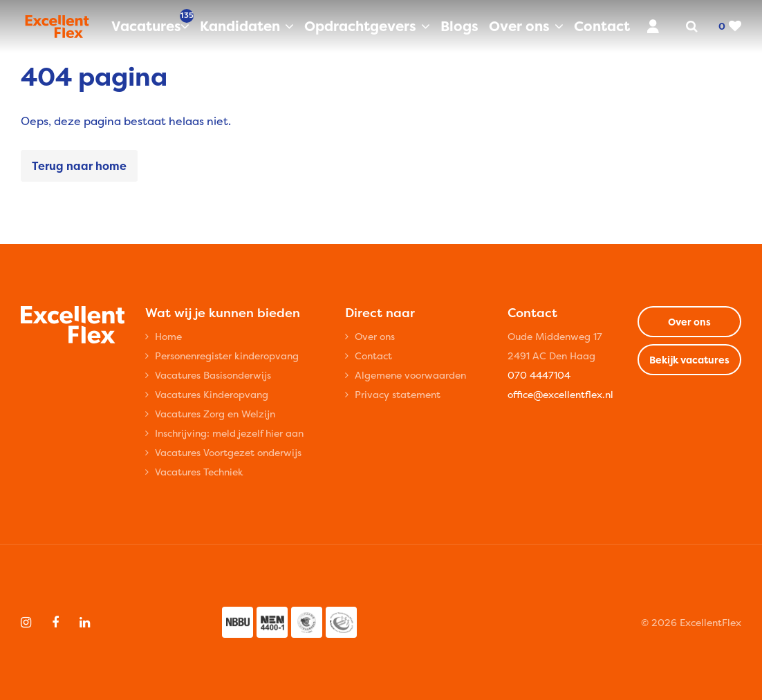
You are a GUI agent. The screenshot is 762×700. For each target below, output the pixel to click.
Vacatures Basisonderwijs (213, 375)
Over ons (519, 26)
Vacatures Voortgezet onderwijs (228, 452)
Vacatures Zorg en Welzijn (215, 414)
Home (168, 336)
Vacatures (150, 26)
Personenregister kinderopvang (227, 356)
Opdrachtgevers (360, 26)
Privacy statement (398, 394)
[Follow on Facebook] (55, 623)
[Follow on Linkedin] (85, 623)
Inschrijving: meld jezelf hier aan (229, 433)
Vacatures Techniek (199, 472)
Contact (602, 26)
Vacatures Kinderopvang (212, 394)
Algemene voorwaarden (410, 375)
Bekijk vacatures (689, 360)
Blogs (459, 26)
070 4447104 (539, 375)
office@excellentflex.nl (560, 394)
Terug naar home (79, 166)
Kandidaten (240, 26)
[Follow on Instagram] (26, 623)
